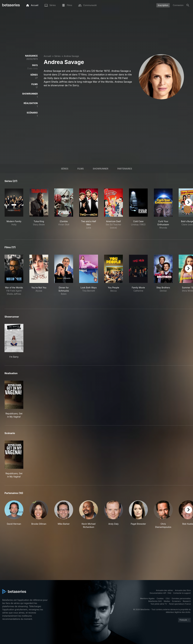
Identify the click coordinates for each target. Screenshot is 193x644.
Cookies (160, 598)
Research (187, 601)
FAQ (169, 593)
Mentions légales (147, 598)
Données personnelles (181, 598)
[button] (14, 514)
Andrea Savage (71, 56)
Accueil (47, 56)
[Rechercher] (188, 5)
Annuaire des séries (164, 590)
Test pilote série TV (159, 604)
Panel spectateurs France (180, 604)
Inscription (163, 5)
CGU (168, 598)
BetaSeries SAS (155, 601)
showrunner (100, 169)
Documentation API (158, 593)
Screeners (176, 601)
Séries (57, 56)
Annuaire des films (183, 590)
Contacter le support (182, 593)
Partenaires (125, 169)
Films (81, 169)
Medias (167, 601)
